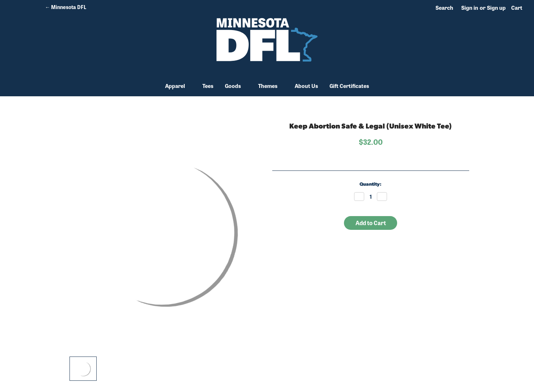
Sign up (496, 8)
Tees (208, 86)
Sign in (470, 8)
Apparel (178, 86)
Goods (236, 86)
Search (444, 8)
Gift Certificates (349, 86)
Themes (271, 86)
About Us (306, 86)
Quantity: (371, 184)
